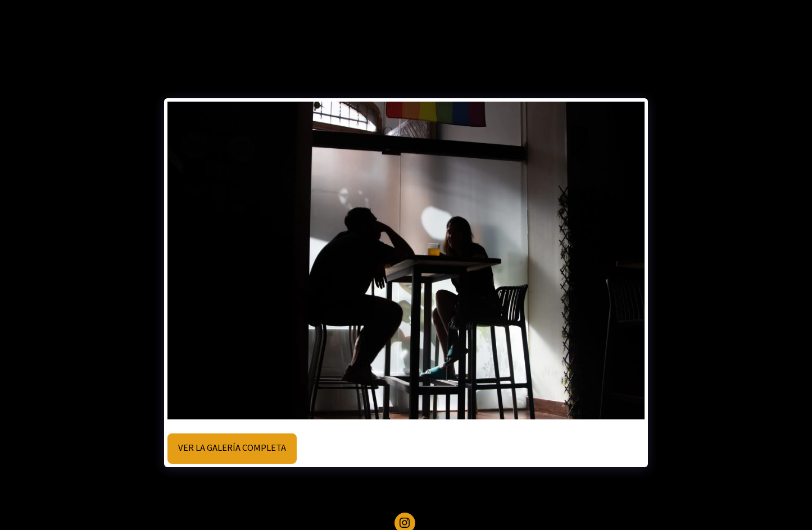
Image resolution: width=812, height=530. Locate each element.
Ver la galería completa (232, 448)
